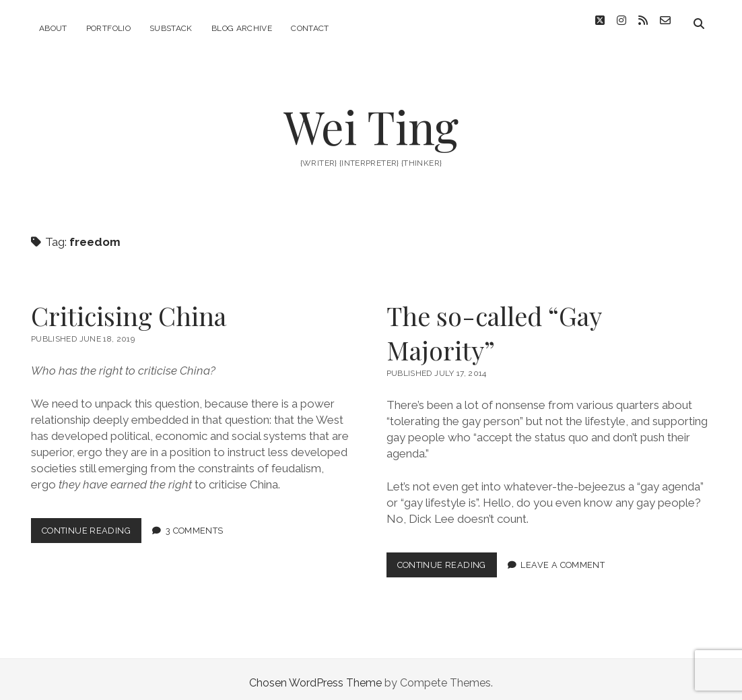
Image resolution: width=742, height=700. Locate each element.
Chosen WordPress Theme (315, 675)
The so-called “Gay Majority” (494, 325)
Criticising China (129, 308)
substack (171, 28)
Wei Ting (371, 119)
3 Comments (195, 523)
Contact (310, 28)
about (53, 28)
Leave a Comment (563, 558)
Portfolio (108, 28)
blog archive (242, 28)
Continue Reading (92, 526)
